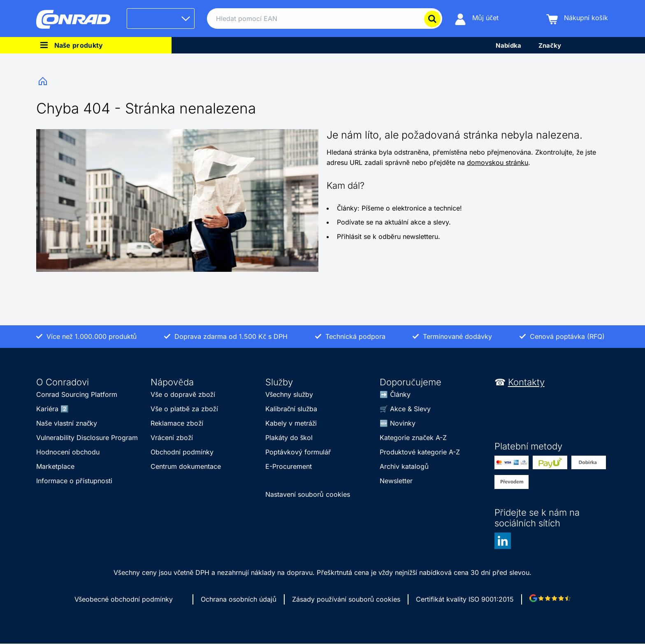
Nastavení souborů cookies (308, 494)
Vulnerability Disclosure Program (87, 438)
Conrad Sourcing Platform (77, 394)
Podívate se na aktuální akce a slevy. (394, 222)
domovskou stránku (498, 162)
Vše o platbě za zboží (184, 409)
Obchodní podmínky (182, 452)
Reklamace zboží (177, 423)
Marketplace (55, 466)
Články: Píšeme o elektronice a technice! (399, 208)
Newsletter (396, 481)
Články (400, 394)
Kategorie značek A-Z (413, 438)
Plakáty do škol (289, 438)
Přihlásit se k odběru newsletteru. (389, 236)
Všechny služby (289, 394)
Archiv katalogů (404, 466)
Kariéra (47, 409)
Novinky (403, 423)
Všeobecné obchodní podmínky (124, 599)
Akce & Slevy (410, 409)
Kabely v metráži (291, 423)
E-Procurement (289, 466)
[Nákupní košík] (577, 19)
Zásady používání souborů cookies (346, 599)
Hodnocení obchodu (68, 452)
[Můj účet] (477, 19)
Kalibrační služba (291, 409)
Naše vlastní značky (67, 423)
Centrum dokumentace (186, 466)
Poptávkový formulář (298, 452)
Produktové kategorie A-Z (420, 452)
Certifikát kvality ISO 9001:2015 (465, 599)
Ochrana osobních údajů (239, 599)
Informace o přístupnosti (74, 481)
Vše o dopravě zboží (183, 394)
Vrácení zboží (172, 438)
